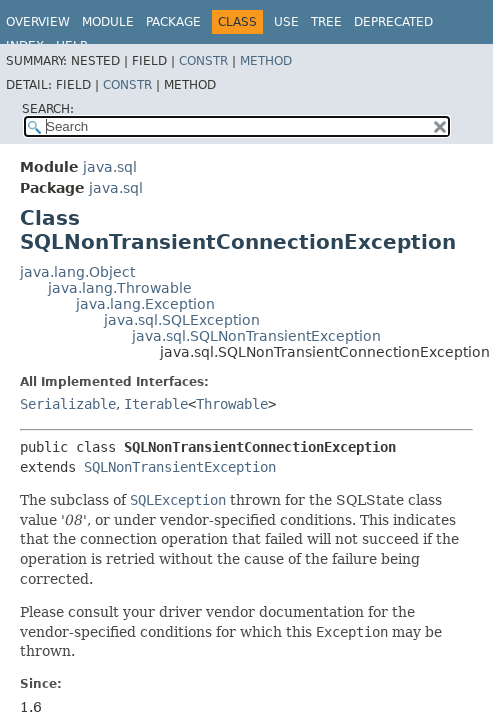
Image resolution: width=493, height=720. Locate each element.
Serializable (68, 404)
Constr (203, 61)
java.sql (110, 167)
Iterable (156, 404)
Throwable (232, 404)
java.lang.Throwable (120, 288)
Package (173, 22)
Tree (326, 22)
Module (108, 22)
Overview (38, 22)
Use (286, 22)
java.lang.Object (77, 272)
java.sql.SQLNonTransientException (256, 336)
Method (266, 61)
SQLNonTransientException (180, 467)
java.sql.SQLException (182, 320)
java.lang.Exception (145, 304)
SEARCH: (48, 109)
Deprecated (393, 22)
